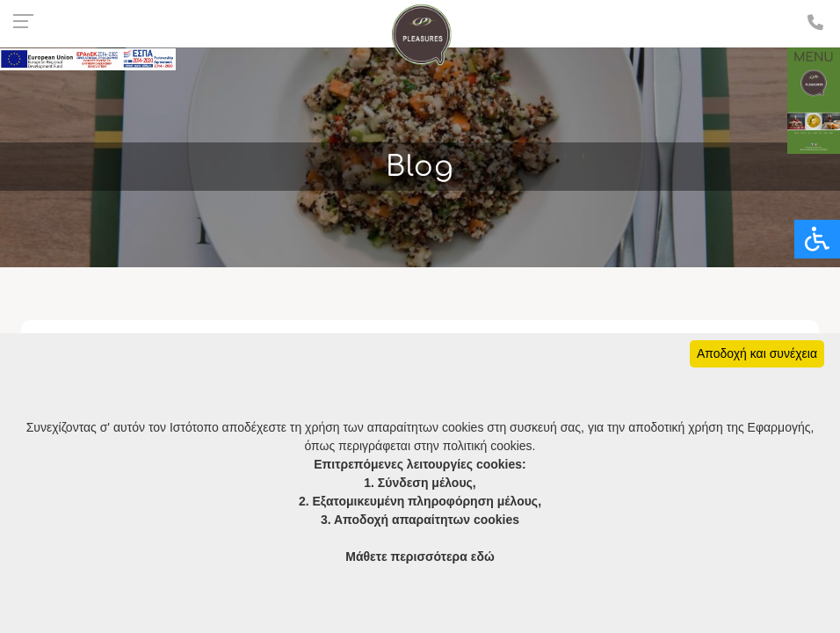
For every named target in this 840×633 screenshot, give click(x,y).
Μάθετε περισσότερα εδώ (420, 557)
